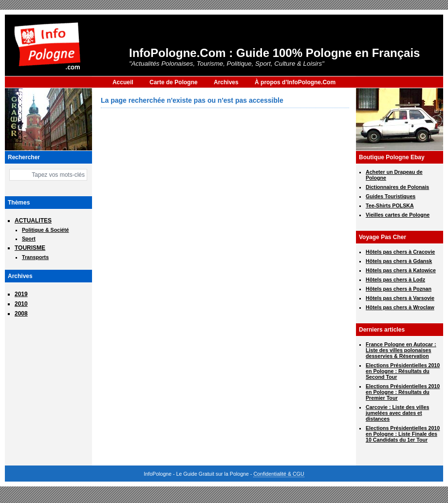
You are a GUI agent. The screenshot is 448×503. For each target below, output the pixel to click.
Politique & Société (46, 230)
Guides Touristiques (391, 196)
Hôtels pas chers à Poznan (399, 289)
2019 (21, 294)
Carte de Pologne (174, 82)
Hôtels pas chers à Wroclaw (400, 307)
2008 (21, 314)
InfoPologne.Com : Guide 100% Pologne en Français (274, 53)
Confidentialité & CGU (279, 474)
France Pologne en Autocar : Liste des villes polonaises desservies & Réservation (401, 350)
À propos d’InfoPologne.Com (295, 82)
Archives (226, 82)
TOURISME (30, 248)
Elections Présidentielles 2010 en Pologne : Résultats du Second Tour (403, 371)
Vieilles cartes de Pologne (398, 215)
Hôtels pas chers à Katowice (401, 270)
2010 (21, 304)
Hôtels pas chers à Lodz (395, 279)
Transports (35, 257)
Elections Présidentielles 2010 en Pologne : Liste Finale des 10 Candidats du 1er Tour (403, 434)
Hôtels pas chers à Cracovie (400, 252)
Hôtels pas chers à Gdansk (399, 261)
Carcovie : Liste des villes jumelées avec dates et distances (397, 413)
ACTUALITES (33, 221)
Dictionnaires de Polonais (397, 187)
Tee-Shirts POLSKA (390, 205)
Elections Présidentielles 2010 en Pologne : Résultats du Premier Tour (403, 392)
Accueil (123, 82)
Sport (29, 239)
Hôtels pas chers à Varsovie (400, 298)
